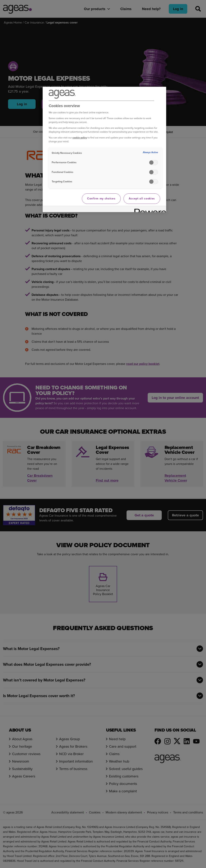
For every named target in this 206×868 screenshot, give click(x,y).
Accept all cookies (142, 199)
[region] (104, 149)
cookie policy (80, 138)
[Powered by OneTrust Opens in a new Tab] (149, 210)
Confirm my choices (101, 199)
